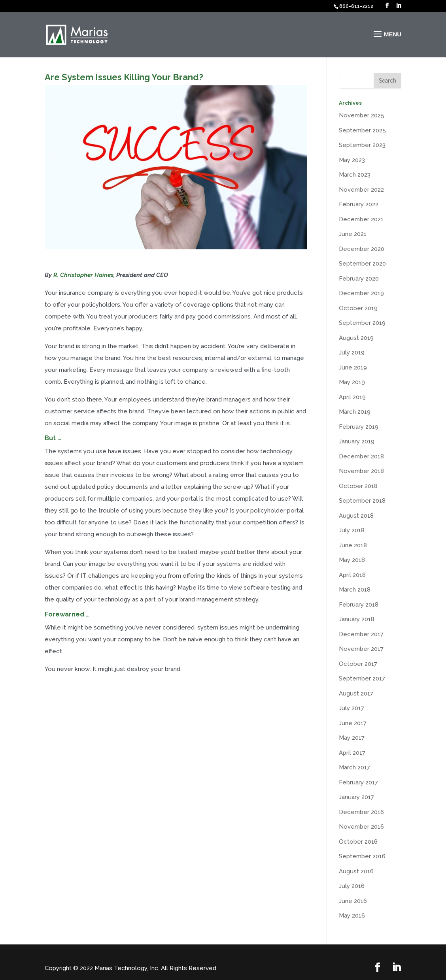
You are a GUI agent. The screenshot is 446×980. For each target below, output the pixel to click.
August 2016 (356, 871)
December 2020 (362, 249)
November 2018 (361, 471)
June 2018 (353, 545)
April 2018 (352, 575)
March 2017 (354, 767)
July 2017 (352, 708)
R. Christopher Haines (83, 275)
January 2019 (357, 441)
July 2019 (352, 352)
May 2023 (352, 160)
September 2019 (362, 323)
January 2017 (356, 797)
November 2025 (362, 115)
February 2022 (359, 204)
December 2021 (361, 219)
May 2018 (352, 560)
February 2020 (359, 279)
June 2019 (353, 367)
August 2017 (356, 694)
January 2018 (357, 619)
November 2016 (361, 827)
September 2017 (362, 678)
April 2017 (352, 753)
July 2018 (352, 530)
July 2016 (352, 886)
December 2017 (361, 634)
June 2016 (353, 901)
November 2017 (361, 649)
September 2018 (362, 501)
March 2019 (355, 412)
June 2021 (353, 234)
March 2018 (355, 590)
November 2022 (361, 190)
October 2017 (358, 664)
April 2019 (352, 397)
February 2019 (359, 427)
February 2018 (359, 605)
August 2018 (356, 516)
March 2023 (355, 175)
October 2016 (358, 842)
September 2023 (362, 145)
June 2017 (353, 723)
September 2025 (362, 130)
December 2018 (361, 456)
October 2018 (358, 486)
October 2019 (358, 308)
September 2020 (362, 264)
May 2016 (352, 916)
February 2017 (358, 782)
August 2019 (356, 338)
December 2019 (361, 293)
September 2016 (362, 856)
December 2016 (361, 812)
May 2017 (352, 738)
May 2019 (352, 382)
